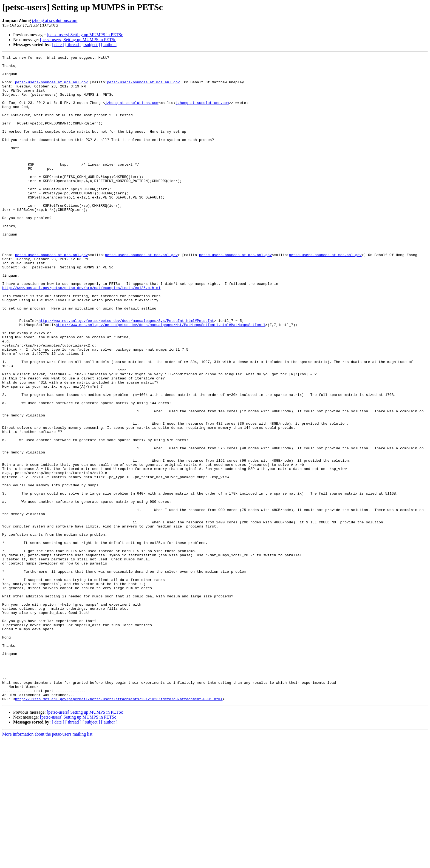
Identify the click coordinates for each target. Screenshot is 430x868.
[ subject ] (91, 45)
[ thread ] (73, 45)
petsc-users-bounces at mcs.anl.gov (51, 88)
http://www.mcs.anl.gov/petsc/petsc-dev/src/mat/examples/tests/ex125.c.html (81, 334)
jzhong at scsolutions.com (55, 20)
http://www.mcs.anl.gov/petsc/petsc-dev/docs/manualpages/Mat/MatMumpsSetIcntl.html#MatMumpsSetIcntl (160, 379)
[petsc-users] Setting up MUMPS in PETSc (85, 35)
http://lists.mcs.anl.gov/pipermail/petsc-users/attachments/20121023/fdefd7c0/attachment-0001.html (119, 828)
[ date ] (58, 45)
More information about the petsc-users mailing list (47, 863)
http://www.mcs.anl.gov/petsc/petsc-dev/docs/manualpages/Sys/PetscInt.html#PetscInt (126, 374)
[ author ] (109, 45)
